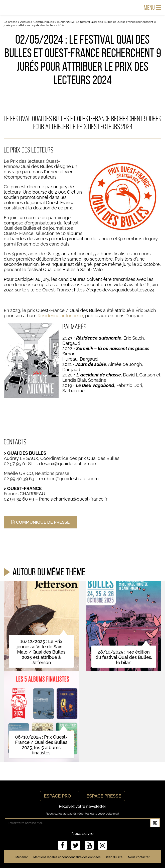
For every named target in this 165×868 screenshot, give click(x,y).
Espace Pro (60, 796)
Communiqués (44, 22)
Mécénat (22, 857)
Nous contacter (139, 857)
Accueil (25, 22)
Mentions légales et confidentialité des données (67, 857)
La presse (11, 22)
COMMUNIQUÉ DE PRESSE (40, 522)
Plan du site (114, 857)
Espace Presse (104, 796)
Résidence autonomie (60, 316)
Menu (152, 8)
